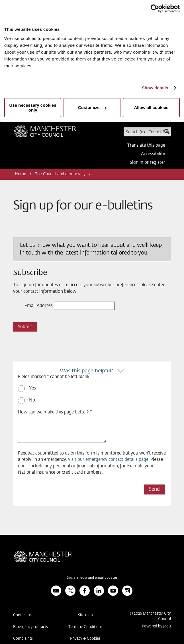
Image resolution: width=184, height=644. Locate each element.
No (32, 400)
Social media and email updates (92, 578)
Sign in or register (148, 162)
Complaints (23, 639)
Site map (85, 615)
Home (21, 174)
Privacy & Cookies (85, 639)
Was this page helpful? (86, 371)
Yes (32, 388)
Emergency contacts (30, 627)
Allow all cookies (151, 107)
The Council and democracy (60, 174)
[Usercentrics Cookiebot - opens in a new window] (155, 9)
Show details (155, 88)
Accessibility (153, 154)
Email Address (39, 306)
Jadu (167, 626)
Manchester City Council (45, 133)
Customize (92, 107)
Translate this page (146, 145)
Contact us (22, 615)
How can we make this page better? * (55, 412)
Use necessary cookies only (33, 108)
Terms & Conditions (85, 627)
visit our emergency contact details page (108, 460)
